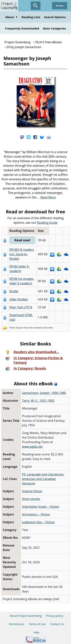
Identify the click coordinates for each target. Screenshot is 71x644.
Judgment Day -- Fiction (38, 522)
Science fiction (32, 491)
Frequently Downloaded (22, 28)
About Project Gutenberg (26, 616)
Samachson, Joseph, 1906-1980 (44, 393)
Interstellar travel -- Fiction (41, 507)
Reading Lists (31, 17)
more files (28, 328)
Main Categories (55, 28)
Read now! (22, 240)
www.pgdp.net (32, 447)
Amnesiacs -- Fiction (36, 514)
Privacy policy (55, 616)
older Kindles (19, 299)
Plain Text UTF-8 (21, 307)
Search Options (55, 17)
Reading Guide (47, 223)
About (12, 17)
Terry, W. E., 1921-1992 (38, 401)
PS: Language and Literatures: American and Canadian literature (43, 479)
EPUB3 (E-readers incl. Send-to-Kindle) (22, 254)
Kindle (14, 291)
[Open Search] (36, 6)
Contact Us (57, 624)
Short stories (31, 499)
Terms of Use (37, 624)
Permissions (17, 624)
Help (36, 632)
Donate (60, 6)
